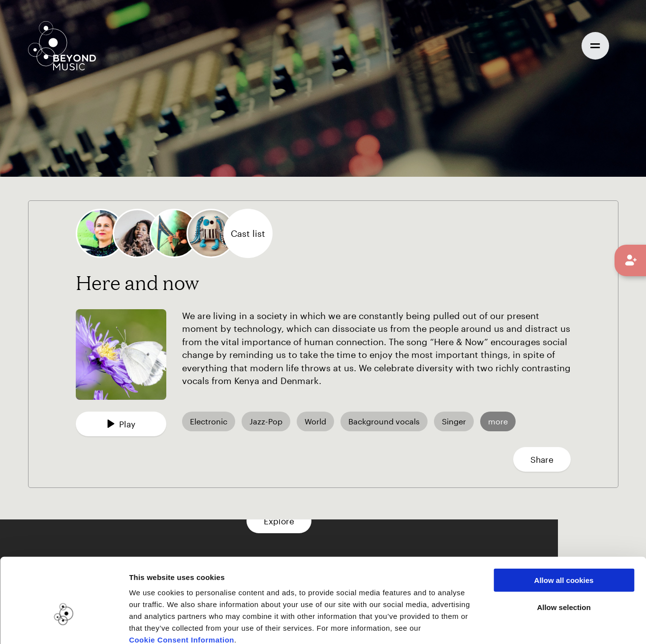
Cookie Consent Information (182, 585)
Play (121, 424)
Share (542, 459)
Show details (506, 625)
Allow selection (564, 552)
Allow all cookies (564, 525)
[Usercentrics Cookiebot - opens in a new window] (64, 625)
